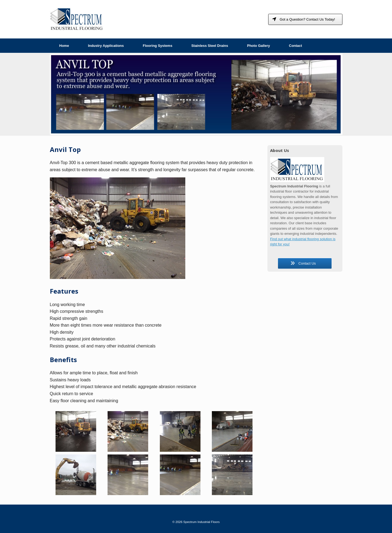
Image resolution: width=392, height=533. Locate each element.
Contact (296, 46)
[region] (196, 94)
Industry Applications (106, 46)
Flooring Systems (158, 46)
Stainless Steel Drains (210, 46)
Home (64, 46)
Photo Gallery (259, 46)
